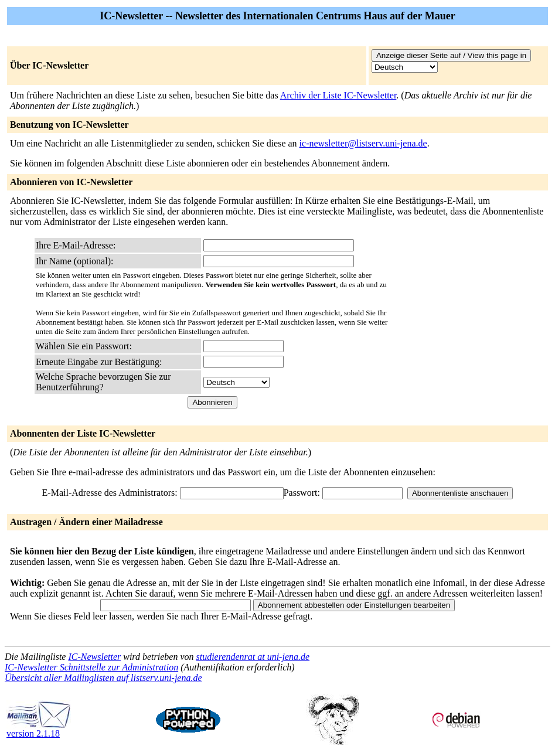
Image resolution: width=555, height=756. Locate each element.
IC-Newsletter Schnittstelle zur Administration (91, 667)
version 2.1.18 (39, 729)
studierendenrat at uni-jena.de (253, 657)
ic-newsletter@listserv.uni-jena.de (363, 143)
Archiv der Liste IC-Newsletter (338, 95)
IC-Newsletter (94, 657)
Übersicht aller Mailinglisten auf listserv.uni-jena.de (103, 678)
